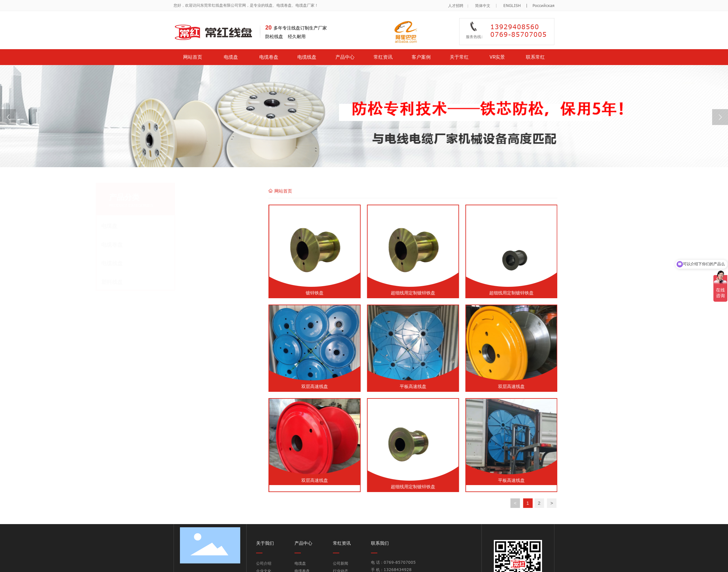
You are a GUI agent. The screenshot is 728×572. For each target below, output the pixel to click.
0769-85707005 (400, 562)
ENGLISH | (518, 3)
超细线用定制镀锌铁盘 (509, 293)
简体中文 (483, 3)
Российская (543, 3)
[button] (720, 117)
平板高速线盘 (509, 386)
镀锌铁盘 (410, 293)
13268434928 (398, 569)
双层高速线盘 (410, 386)
